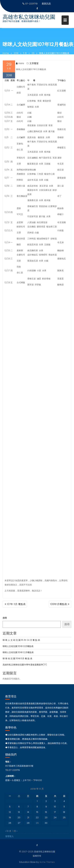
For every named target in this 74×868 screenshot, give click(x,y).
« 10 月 (8, 834)
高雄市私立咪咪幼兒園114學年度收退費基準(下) (25, 665)
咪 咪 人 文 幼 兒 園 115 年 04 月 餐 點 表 (21, 640)
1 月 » (15, 834)
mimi (20, 64)
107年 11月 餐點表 (16, 604)
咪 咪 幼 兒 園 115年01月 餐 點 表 (17, 658)
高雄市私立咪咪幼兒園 (29, 17)
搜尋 (5, 618)
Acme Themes (47, 862)
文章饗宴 (34, 64)
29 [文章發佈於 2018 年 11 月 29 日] (37, 826)
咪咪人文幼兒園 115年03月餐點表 (18, 646)
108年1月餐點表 (59, 604)
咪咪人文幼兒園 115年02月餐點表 (18, 652)
